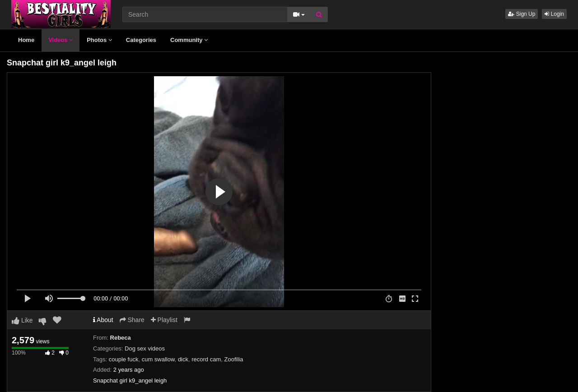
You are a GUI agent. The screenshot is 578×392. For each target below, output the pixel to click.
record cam (206, 359)
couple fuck (124, 359)
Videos (61, 40)
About (103, 320)
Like (22, 320)
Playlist (164, 320)
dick (183, 359)
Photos (99, 40)
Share (132, 320)
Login (554, 14)
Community (189, 40)
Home (26, 40)
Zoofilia (234, 359)
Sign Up (522, 14)
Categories (141, 40)
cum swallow (158, 359)
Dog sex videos (145, 348)
